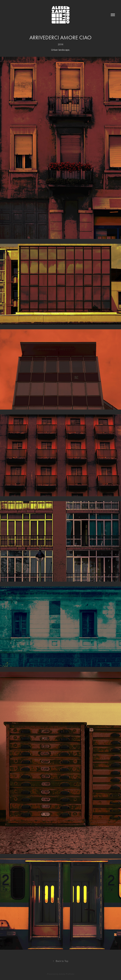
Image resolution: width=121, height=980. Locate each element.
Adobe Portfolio (67, 974)
